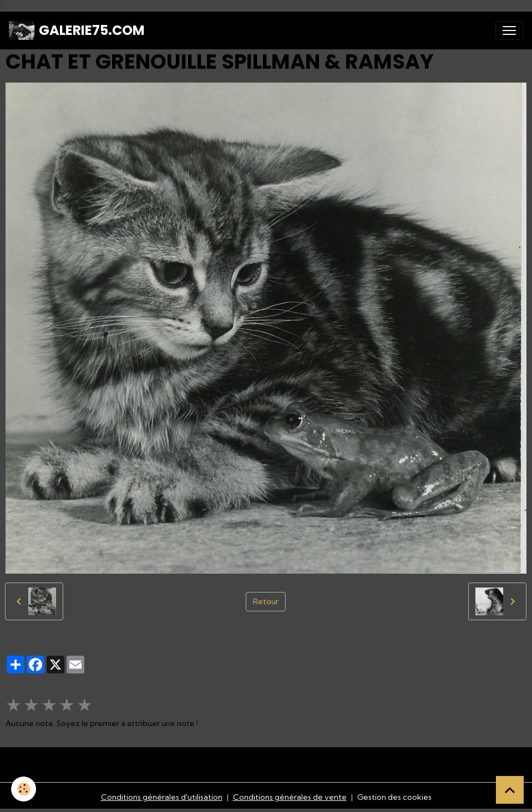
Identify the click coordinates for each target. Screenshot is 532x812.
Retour (266, 601)
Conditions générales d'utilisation (162, 797)
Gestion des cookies (394, 797)
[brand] (77, 30)
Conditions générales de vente (290, 797)
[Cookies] (24, 789)
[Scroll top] (510, 790)
